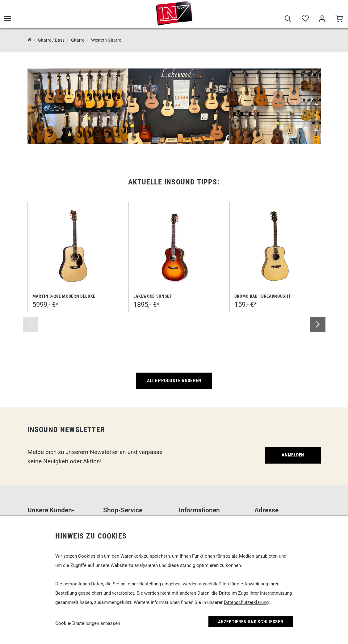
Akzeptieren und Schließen (251, 622)
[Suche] (288, 19)
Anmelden (293, 455)
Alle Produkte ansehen (174, 381)
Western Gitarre (106, 40)
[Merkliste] (305, 19)
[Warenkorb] (339, 19)
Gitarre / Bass (51, 40)
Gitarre (78, 40)
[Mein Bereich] (322, 19)
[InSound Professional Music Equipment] (29, 40)
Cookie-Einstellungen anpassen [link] (88, 623)
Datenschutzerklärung (246, 602)
